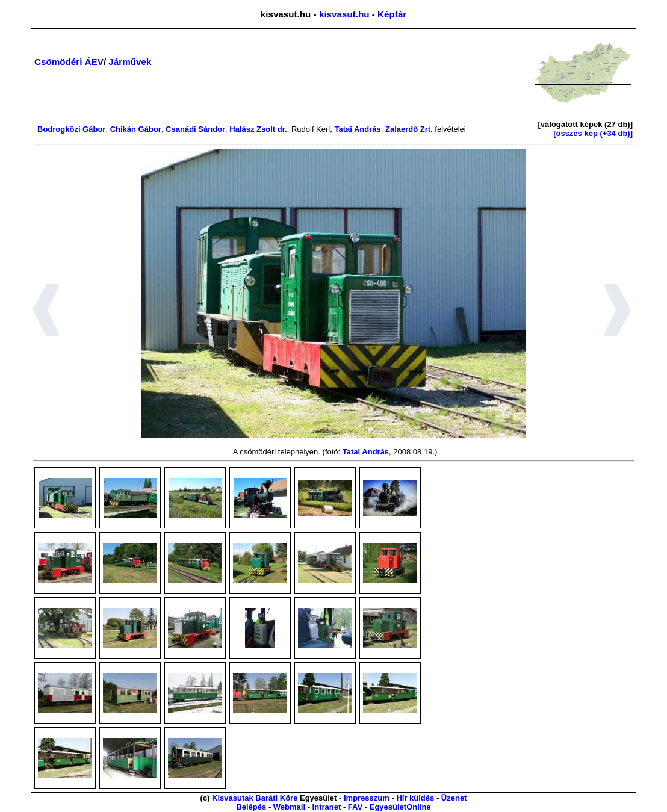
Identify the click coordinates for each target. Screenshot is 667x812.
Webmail (289, 807)
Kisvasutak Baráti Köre (255, 798)
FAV (355, 807)
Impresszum (367, 798)
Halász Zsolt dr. (258, 129)
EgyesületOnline (400, 807)
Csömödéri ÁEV (69, 62)
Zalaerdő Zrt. (409, 129)
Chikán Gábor (136, 129)
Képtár (392, 14)
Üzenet (454, 798)
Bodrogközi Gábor (71, 129)
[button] (46, 312)
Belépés (251, 807)
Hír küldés (415, 798)
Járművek (130, 62)
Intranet (327, 807)
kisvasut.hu (344, 14)
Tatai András (357, 129)
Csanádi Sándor (195, 129)
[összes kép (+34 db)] (593, 133)
